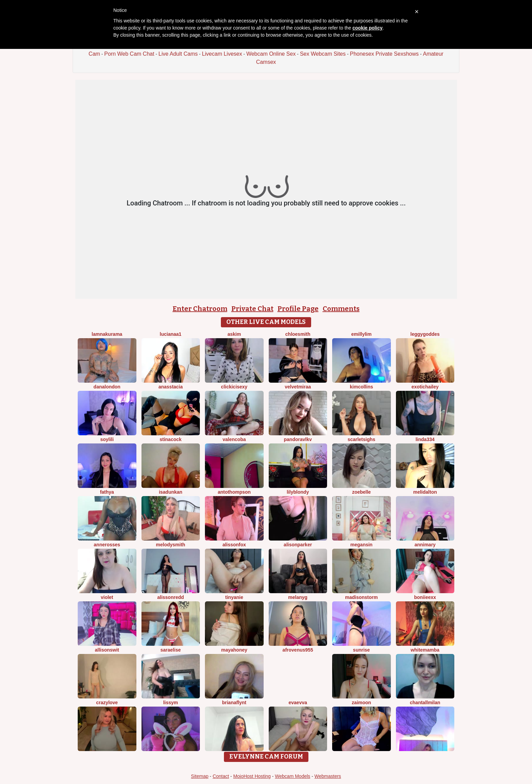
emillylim (361, 334)
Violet (107, 597)
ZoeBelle (362, 492)
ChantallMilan (425, 703)
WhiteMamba (425, 650)
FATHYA (107, 492)
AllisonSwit (107, 650)
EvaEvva (298, 703)
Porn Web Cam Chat (129, 54)
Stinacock (170, 439)
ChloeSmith (298, 334)
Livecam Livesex (222, 54)
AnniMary (425, 545)
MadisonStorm (361, 597)
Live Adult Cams (178, 54)
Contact (221, 776)
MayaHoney (234, 650)
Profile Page (298, 309)
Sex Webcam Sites (323, 54)
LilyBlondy (298, 492)
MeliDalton (425, 492)
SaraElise (171, 650)
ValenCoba (234, 439)
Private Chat (252, 309)
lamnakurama (107, 334)
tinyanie (234, 597)
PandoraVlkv (298, 439)
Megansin (362, 545)
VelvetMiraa (298, 387)
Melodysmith (171, 545)
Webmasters (328, 776)
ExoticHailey (425, 387)
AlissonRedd (170, 597)
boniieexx (425, 597)
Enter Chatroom (200, 309)
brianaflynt (234, 703)
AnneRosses (107, 545)
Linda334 (425, 439)
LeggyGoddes (425, 334)
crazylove (107, 703)
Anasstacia (171, 387)
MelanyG (298, 597)
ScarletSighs (361, 439)
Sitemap (200, 776)
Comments (341, 309)
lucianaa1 (171, 334)
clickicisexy (234, 387)
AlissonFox (234, 545)
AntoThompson (234, 492)
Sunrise (361, 650)
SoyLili (107, 439)
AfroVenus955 (298, 650)
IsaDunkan (170, 492)
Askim (234, 334)
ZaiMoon (362, 703)
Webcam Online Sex (271, 54)
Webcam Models (292, 776)
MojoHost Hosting (252, 776)
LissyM (171, 703)
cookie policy (368, 28)
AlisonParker (298, 545)
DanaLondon (107, 387)
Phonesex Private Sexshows (384, 54)
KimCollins (361, 387)
